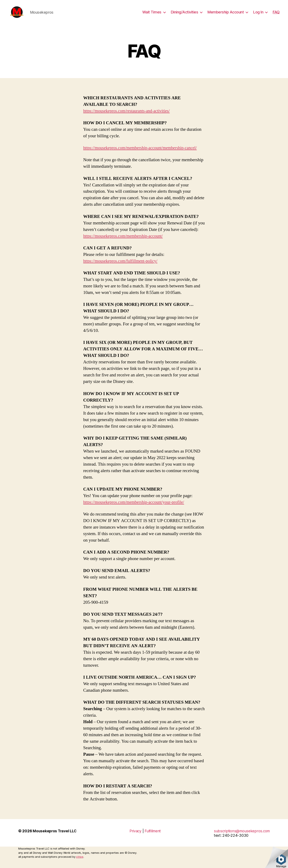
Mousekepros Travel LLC (55, 837)
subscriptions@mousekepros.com (241, 837)
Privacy (135, 837)
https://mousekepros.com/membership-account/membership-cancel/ (143, 154)
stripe (80, 863)
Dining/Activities (185, 15)
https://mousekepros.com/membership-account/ (125, 242)
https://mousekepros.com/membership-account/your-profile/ (136, 509)
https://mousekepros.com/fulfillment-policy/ (122, 267)
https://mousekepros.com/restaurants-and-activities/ (129, 117)
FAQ (276, 15)
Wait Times (152, 15)
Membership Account (226, 15)
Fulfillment (153, 837)
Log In (258, 15)
